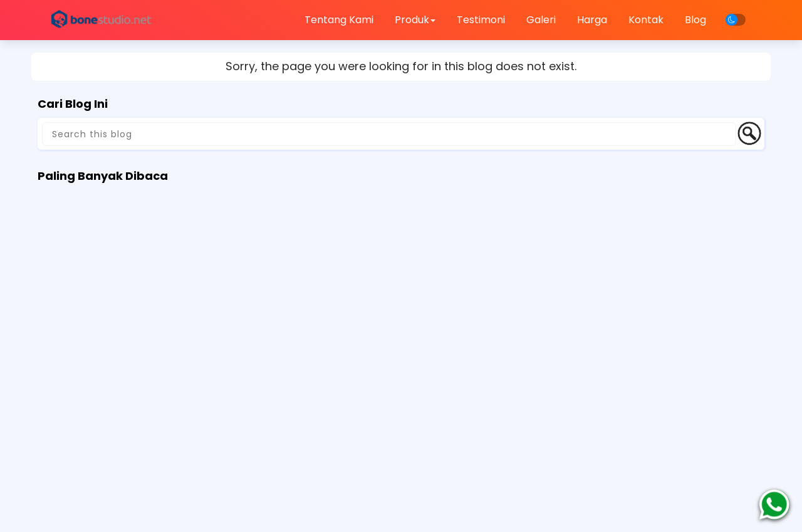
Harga (592, 20)
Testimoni (481, 20)
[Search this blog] (389, 134)
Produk (415, 20)
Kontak (646, 20)
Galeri (541, 20)
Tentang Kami (339, 20)
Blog (695, 20)
